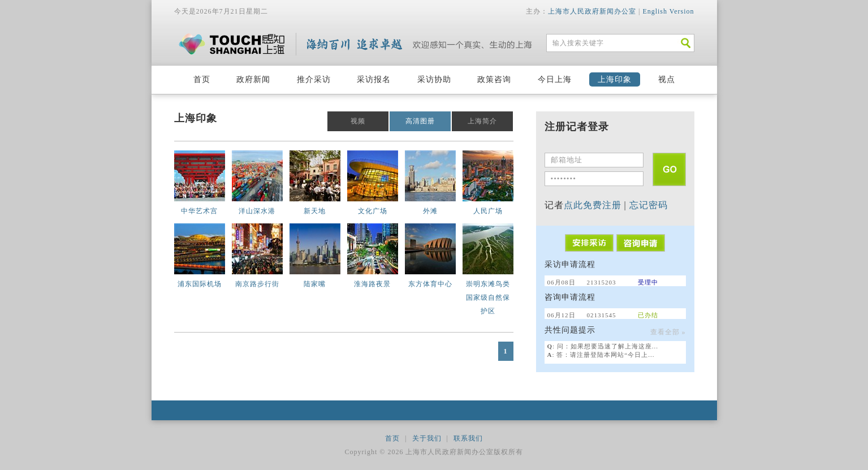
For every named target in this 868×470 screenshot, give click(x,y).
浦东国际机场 (200, 284)
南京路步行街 (257, 284)
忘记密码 (649, 205)
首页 (202, 79)
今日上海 (555, 79)
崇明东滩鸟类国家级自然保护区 (488, 297)
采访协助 (434, 79)
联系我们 (468, 438)
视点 (667, 79)
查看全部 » (668, 332)
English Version (668, 11)
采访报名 (374, 79)
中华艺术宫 (199, 211)
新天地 (315, 211)
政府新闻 (253, 79)
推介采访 (314, 79)
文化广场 (373, 211)
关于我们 (427, 438)
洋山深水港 (257, 211)
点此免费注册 (593, 205)
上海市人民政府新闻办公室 (592, 11)
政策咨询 (494, 79)
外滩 (430, 211)
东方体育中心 (430, 284)
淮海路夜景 (372, 284)
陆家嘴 (315, 284)
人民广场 (488, 211)
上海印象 (615, 79)
